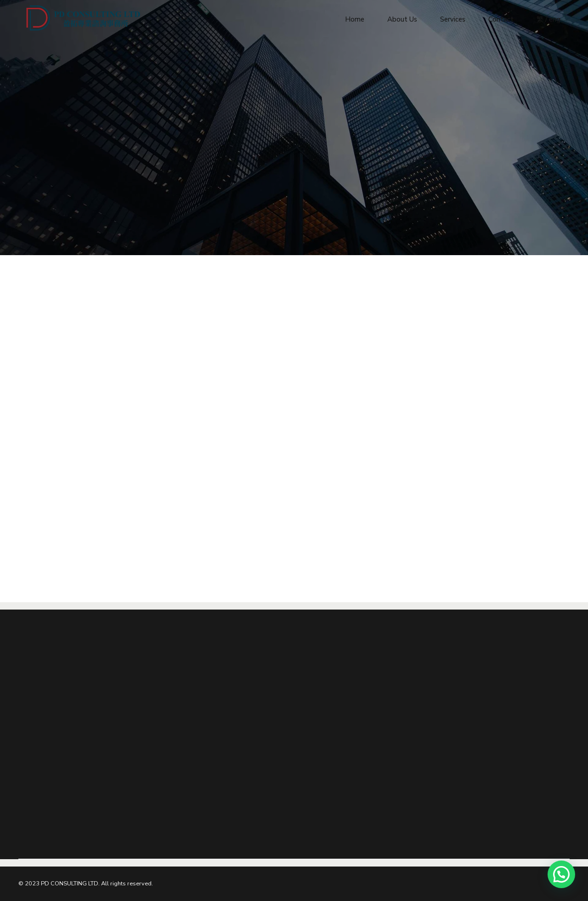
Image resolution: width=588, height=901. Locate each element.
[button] (561, 874)
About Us (402, 18)
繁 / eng (548, 18)
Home (355, 18)
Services (453, 18)
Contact (501, 18)
